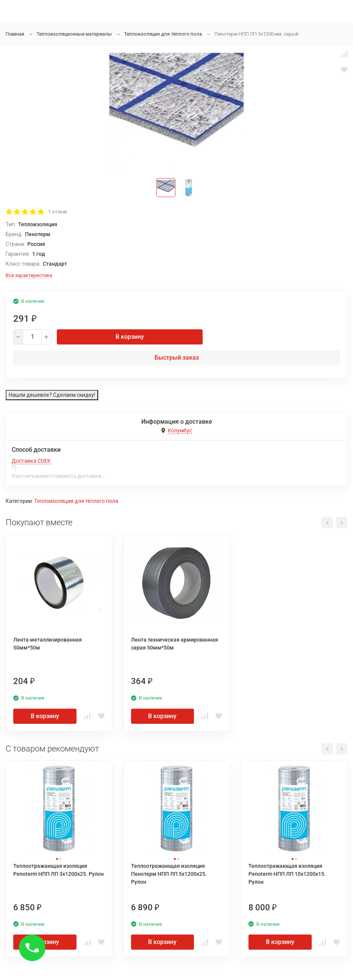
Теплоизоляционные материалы (74, 34)
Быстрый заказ (177, 358)
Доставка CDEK (31, 461)
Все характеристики (29, 275)
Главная (15, 34)
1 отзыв (58, 212)
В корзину (130, 337)
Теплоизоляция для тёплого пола (163, 34)
